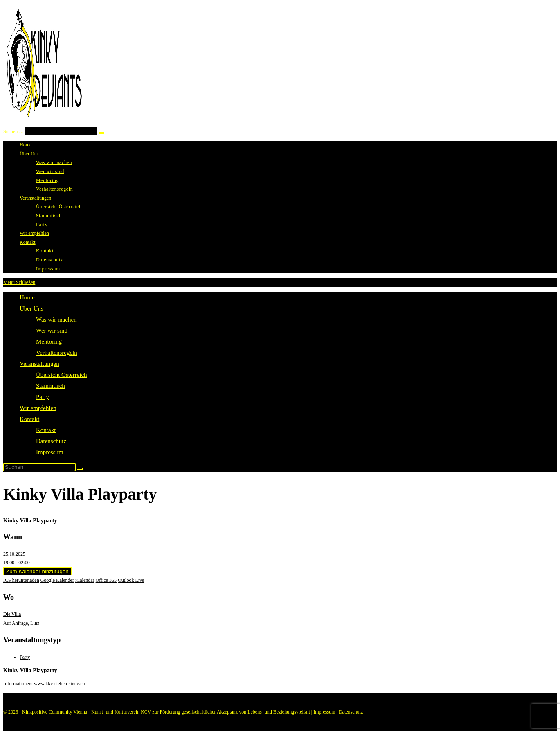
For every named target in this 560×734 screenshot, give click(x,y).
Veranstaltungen (39, 364)
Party (43, 397)
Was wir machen (56, 320)
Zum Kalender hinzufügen (37, 571)
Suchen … (13, 131)
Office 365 (106, 580)
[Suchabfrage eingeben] (39, 467)
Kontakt (29, 419)
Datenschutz (51, 441)
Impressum (50, 452)
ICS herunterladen (21, 580)
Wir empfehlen (38, 408)
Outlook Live (131, 580)
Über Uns (31, 308)
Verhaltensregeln (57, 353)
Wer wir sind (52, 331)
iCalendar (85, 580)
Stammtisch (51, 386)
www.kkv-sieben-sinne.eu (60, 684)
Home (27, 297)
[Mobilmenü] (19, 282)
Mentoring (49, 342)
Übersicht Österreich (62, 375)
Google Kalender (57, 580)
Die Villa (12, 614)
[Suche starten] (80, 469)
